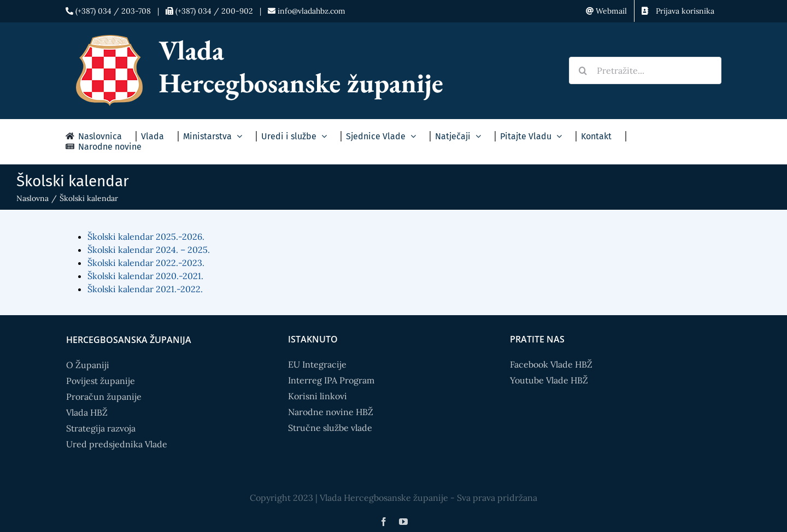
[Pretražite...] (645, 70)
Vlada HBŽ (87, 412)
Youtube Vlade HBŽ (549, 380)
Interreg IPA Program (331, 380)
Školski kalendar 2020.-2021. (145, 276)
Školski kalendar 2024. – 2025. (149, 250)
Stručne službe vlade (330, 428)
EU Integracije (317, 364)
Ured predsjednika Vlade (117, 444)
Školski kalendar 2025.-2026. (146, 237)
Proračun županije (104, 397)
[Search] (583, 70)
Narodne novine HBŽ (331, 412)
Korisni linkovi (318, 396)
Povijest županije (101, 381)
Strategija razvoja (101, 428)
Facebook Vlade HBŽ (551, 364)
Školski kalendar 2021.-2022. (145, 289)
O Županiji (88, 365)
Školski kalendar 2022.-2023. (146, 263)
